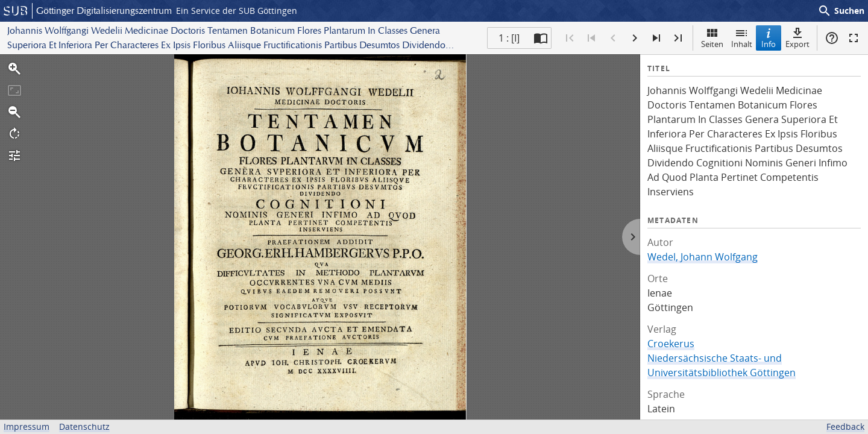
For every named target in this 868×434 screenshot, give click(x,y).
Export (797, 38)
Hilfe (832, 38)
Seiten (712, 38)
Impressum (27, 426)
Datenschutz (84, 426)
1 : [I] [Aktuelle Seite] (509, 38)
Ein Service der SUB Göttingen (237, 11)
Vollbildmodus (854, 38)
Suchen (841, 11)
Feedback (845, 426)
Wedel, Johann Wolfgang (703, 257)
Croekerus (671, 344)
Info (769, 38)
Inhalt (742, 38)
